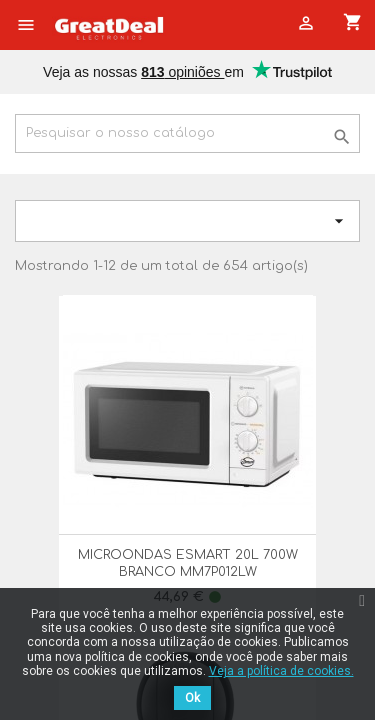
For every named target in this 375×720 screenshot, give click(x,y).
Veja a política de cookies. (281, 671)
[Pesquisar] (187, 133)
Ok (192, 698)
